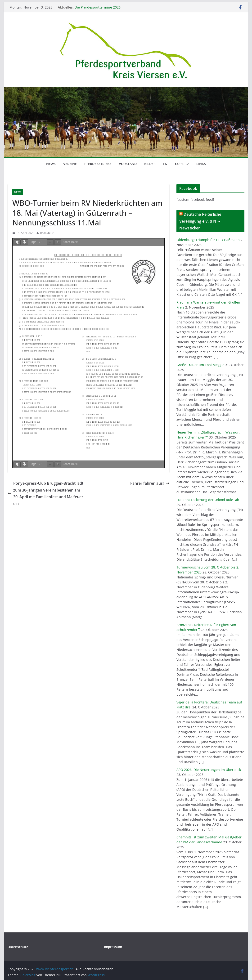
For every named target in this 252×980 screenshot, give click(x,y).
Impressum (113, 947)
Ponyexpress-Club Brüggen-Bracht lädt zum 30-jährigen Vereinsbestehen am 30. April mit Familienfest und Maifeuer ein (45, 493)
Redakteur (47, 233)
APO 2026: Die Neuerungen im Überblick (209, 770)
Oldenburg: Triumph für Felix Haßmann (208, 240)
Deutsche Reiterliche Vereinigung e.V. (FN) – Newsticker (200, 221)
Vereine (70, 164)
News (51, 164)
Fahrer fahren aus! (150, 483)
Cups (179, 164)
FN (165, 164)
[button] (186, 164)
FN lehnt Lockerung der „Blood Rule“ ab (208, 500)
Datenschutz (18, 947)
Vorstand (128, 164)
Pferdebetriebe (98, 164)
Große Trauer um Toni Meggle (200, 365)
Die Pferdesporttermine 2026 (98, 7)
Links (201, 164)
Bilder (150, 164)
